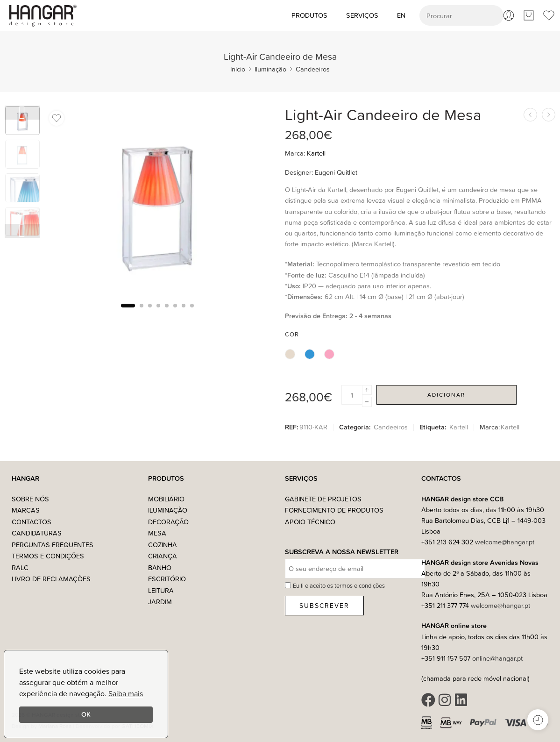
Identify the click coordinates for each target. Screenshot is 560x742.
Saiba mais (126, 693)
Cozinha (163, 545)
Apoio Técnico (310, 522)
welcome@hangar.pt (505, 542)
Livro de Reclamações (51, 579)
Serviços (362, 15)
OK (86, 714)
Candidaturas (37, 533)
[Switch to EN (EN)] (401, 15)
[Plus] (367, 390)
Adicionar (446, 395)
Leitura (161, 590)
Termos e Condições (48, 556)
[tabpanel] (158, 203)
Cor (292, 334)
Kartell (316, 153)
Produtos (309, 15)
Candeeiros (313, 69)
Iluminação (270, 69)
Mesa (157, 533)
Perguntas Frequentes (53, 545)
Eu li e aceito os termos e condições (339, 585)
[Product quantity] (352, 395)
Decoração (168, 522)
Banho (160, 567)
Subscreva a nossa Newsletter (342, 552)
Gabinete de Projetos (323, 499)
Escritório (167, 579)
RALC (20, 567)
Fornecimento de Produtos (334, 510)
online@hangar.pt (497, 658)
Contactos (32, 522)
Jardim (160, 602)
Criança (163, 556)
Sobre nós (30, 499)
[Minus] (367, 402)
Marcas (26, 510)
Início (238, 69)
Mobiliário (166, 499)
